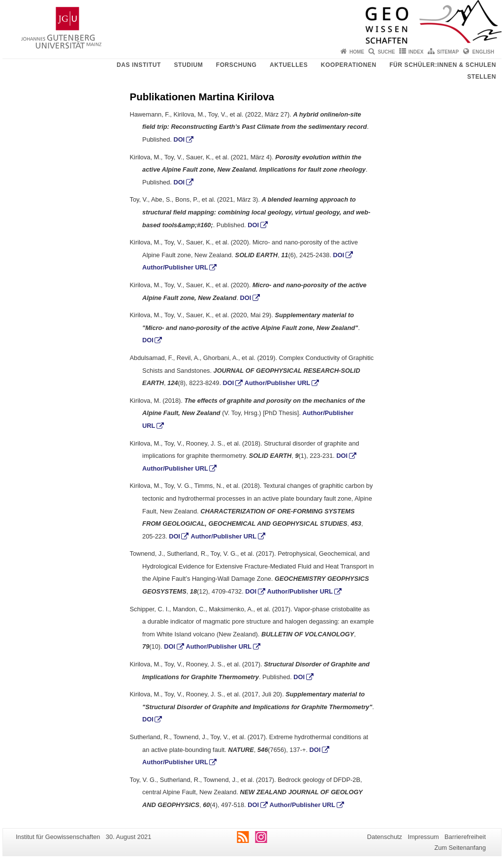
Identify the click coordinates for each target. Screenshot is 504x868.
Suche (386, 52)
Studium (188, 65)
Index (416, 52)
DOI (179, 139)
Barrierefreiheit (465, 837)
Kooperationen (349, 65)
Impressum (423, 837)
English (483, 52)
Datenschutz (385, 837)
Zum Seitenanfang (460, 848)
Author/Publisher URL (175, 267)
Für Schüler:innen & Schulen (443, 65)
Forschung (236, 65)
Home (357, 52)
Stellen (482, 77)
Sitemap (448, 52)
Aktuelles (289, 65)
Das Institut (139, 65)
